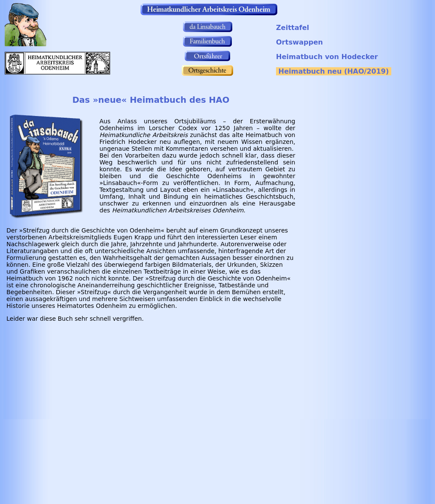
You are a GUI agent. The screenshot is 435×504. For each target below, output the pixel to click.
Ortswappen (299, 42)
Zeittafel (292, 28)
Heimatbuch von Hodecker (327, 57)
